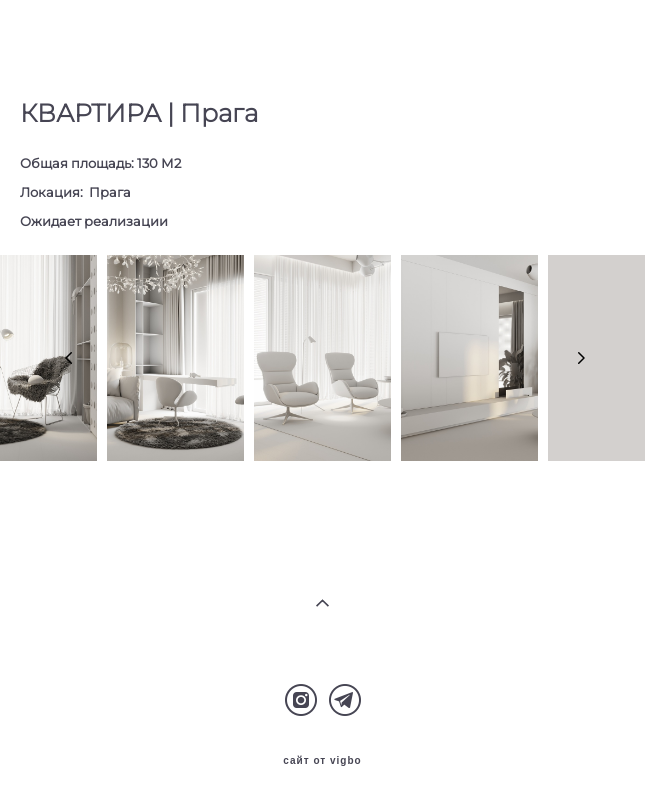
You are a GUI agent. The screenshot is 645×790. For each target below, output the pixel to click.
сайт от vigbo (322, 761)
